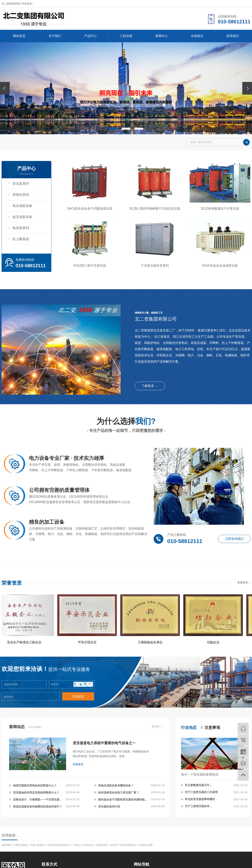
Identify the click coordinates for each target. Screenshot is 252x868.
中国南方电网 (146, 845)
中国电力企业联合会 (83, 845)
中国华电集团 (21, 845)
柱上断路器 (21, 239)
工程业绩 (126, 36)
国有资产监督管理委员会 (124, 845)
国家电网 (7, 845)
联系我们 (233, 36)
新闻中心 (162, 36)
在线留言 (197, 36)
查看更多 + (244, 583)
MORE (156, 727)
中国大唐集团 (37, 845)
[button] (113, 129)
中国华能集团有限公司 (59, 845)
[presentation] (5, 88)
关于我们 (55, 36)
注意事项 (212, 727)
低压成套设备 (22, 217)
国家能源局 (102, 845)
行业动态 (189, 727)
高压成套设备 (22, 206)
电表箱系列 (21, 228)
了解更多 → (150, 386)
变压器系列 (21, 184)
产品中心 (90, 36)
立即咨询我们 (234, 539)
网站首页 (19, 36)
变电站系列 (21, 195)
